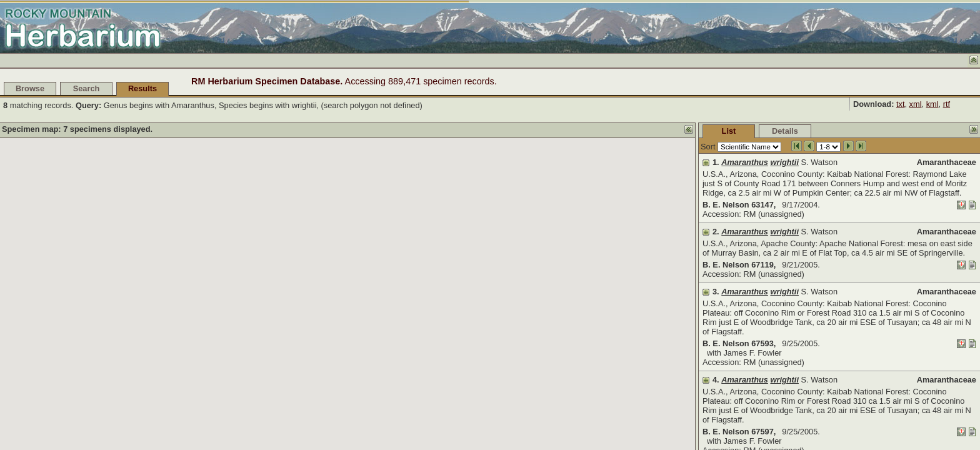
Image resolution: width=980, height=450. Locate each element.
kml (932, 104)
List (729, 131)
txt (901, 104)
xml (916, 104)
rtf (947, 104)
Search (87, 88)
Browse (30, 88)
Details (785, 131)
